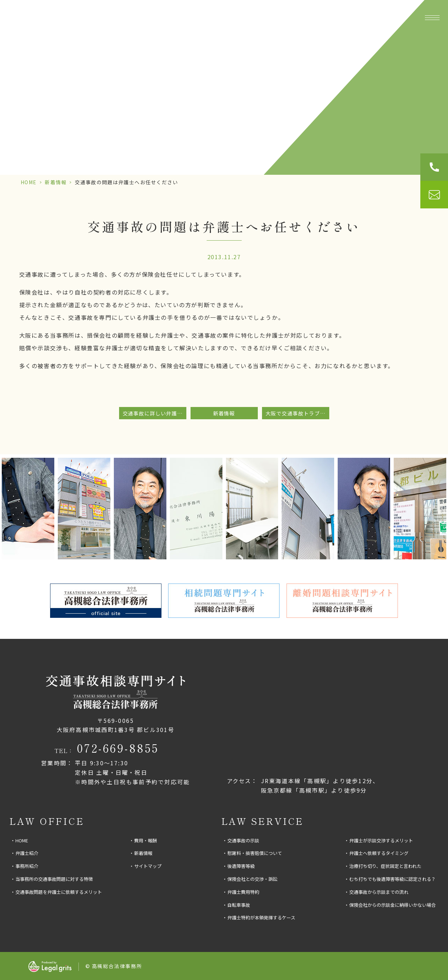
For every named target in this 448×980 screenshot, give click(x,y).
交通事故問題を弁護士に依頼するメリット (59, 892)
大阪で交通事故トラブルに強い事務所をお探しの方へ (297, 413)
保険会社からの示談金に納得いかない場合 (392, 905)
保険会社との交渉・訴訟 (252, 879)
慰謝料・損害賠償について (255, 853)
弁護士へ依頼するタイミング (379, 853)
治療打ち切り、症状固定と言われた (385, 866)
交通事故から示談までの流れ (379, 892)
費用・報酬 (384, 18)
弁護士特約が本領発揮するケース (261, 917)
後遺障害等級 (241, 866)
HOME (29, 182)
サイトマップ (148, 866)
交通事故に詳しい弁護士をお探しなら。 (154, 413)
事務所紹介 (157, 18)
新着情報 (56, 182)
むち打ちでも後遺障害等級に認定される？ (392, 879)
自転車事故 (239, 905)
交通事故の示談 (243, 840)
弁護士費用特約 (243, 892)
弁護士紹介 (27, 853)
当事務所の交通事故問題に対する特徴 (54, 879)
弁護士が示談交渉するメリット (381, 840)
